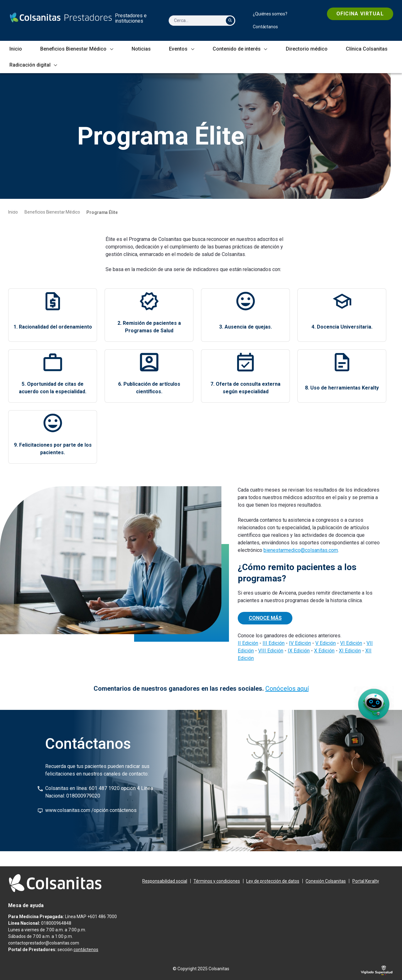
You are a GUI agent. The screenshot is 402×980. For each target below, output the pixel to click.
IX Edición (299, 651)
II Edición (248, 643)
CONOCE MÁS (265, 618)
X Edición (324, 651)
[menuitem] (270, 14)
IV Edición (300, 643)
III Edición (274, 643)
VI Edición (351, 643)
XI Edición (350, 651)
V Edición (326, 643)
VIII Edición (271, 651)
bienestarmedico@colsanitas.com (301, 550)
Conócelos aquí (287, 689)
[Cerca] (196, 21)
